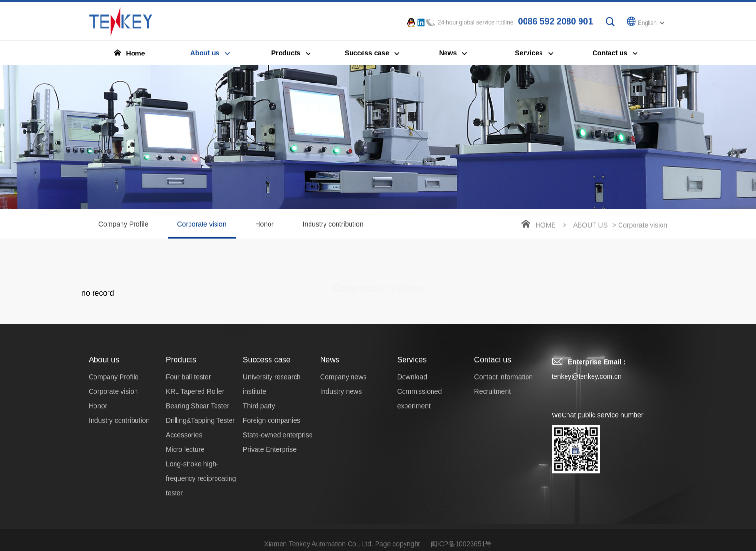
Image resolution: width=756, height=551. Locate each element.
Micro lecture (185, 457)
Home (546, 226)
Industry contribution (333, 225)
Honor (264, 225)
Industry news (341, 399)
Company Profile (123, 225)
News (330, 368)
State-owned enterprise (278, 443)
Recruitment (493, 399)
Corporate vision (202, 231)
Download (412, 385)
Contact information (504, 385)
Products (181, 368)
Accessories (184, 443)
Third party (259, 414)
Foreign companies (272, 428)
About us (590, 226)
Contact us (493, 368)
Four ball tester (188, 385)
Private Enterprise (270, 457)
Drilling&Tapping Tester (200, 428)
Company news (344, 385)
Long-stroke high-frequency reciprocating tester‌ (201, 486)
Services (412, 368)
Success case (267, 368)
